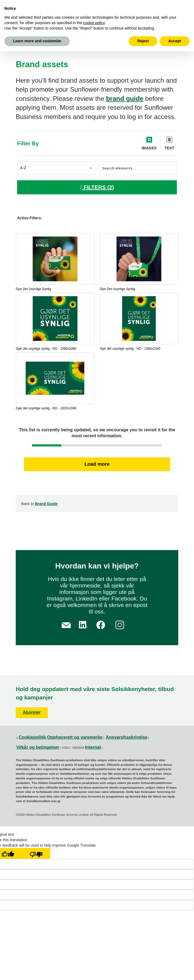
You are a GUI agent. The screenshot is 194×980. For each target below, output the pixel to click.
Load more (97, 464)
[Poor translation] (36, 853)
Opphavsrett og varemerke (75, 737)
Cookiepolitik (32, 737)
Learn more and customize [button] (37, 41)
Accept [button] (175, 41)
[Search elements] (138, 168)
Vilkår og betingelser (38, 747)
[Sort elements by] (56, 168)
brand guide (125, 99)
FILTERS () (97, 187)
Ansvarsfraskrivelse (127, 737)
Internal (93, 747)
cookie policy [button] (94, 23)
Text (169, 148)
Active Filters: (30, 218)
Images (149, 148)
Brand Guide (46, 504)
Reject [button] (143, 41)
